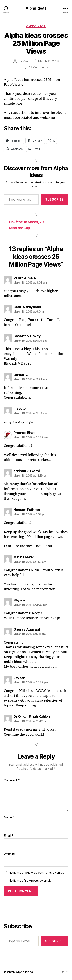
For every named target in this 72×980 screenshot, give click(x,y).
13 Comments (39, 67)
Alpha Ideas (36, 8)
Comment (12, 780)
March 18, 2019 (48, 61)
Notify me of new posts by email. (30, 880)
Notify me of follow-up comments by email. (36, 873)
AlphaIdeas (36, 26)
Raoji (26, 61)
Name (9, 817)
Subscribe (54, 199)
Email (9, 836)
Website (9, 854)
